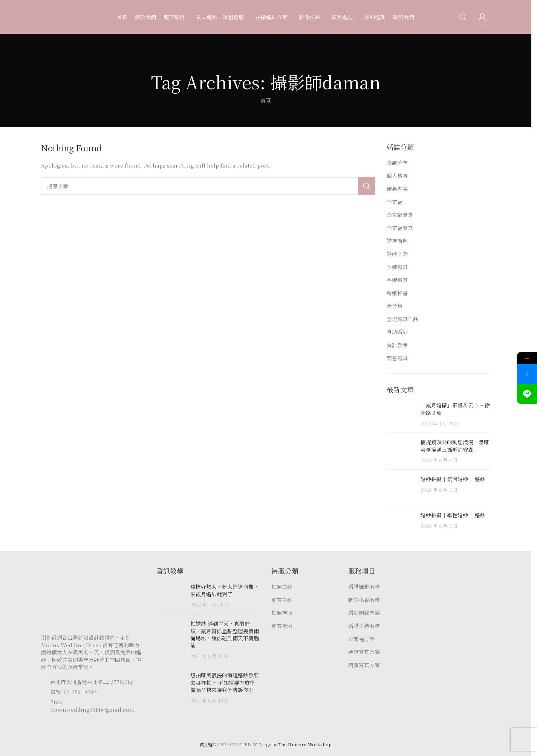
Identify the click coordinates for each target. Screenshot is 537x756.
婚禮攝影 (397, 241)
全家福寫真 (400, 215)
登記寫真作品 (402, 319)
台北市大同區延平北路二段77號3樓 (92, 682)
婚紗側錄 (397, 254)
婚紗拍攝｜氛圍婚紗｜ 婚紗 (453, 479)
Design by (295, 744)
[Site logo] (56, 16)
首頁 (266, 100)
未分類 (395, 306)
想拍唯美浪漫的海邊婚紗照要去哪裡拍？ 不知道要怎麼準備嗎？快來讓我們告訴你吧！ (225, 682)
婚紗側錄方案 (364, 613)
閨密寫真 (397, 358)
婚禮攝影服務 (364, 587)
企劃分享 (397, 163)
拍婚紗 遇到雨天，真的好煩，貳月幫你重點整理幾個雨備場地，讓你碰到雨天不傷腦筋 (225, 635)
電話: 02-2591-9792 (73, 692)
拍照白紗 (282, 587)
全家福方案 (361, 639)
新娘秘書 (397, 293)
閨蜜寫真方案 (364, 665)
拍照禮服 (282, 613)
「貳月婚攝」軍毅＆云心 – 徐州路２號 (455, 409)
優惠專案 (397, 189)
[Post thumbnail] (401, 414)
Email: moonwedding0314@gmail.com (93, 706)
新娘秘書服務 (364, 600)
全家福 (395, 202)
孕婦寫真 (397, 267)
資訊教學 (397, 345)
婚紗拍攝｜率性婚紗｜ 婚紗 (453, 515)
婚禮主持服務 (364, 626)
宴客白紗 (282, 600)
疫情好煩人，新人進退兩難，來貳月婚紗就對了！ (225, 590)
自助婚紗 (397, 332)
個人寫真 (397, 176)
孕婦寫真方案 (364, 652)
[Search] (463, 17)
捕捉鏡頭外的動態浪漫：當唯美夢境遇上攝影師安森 (455, 446)
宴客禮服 (282, 626)
